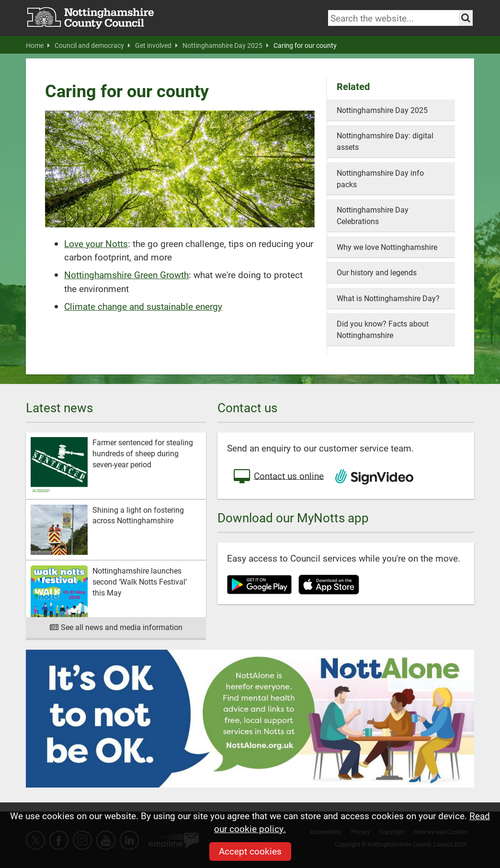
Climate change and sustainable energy (143, 306)
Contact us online (278, 477)
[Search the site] (466, 18)
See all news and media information (116, 627)
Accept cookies (250, 851)
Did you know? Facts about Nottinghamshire (383, 329)
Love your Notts (96, 243)
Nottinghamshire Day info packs (380, 178)
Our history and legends (377, 272)
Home (38, 45)
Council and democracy (92, 45)
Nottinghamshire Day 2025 (226, 45)
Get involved (156, 45)
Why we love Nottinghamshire (387, 247)
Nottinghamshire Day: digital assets (385, 141)
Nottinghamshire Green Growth (126, 275)
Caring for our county (305, 45)
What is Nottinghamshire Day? (388, 298)
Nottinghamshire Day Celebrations (373, 215)
